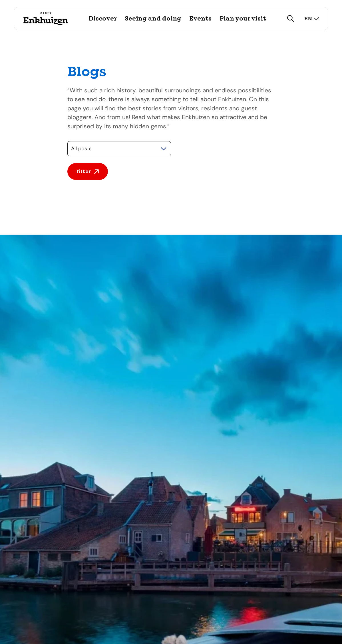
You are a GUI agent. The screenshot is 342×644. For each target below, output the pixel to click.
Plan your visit (243, 19)
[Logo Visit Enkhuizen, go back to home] (46, 19)
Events (200, 19)
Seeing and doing (153, 19)
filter (88, 171)
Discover (103, 19)
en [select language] (312, 18)
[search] (291, 19)
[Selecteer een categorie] (119, 149)
